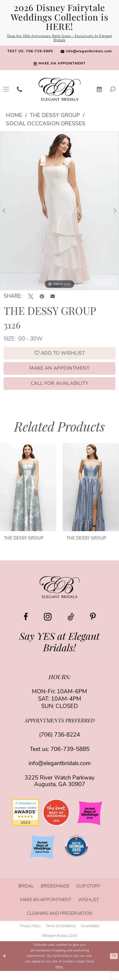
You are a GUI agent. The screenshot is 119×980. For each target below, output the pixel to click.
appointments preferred (60, 730)
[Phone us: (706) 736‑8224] (20, 91)
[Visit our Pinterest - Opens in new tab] (93, 626)
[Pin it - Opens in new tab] (42, 298)
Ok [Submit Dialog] (113, 965)
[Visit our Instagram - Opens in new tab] (48, 625)
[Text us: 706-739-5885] (30, 53)
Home (14, 117)
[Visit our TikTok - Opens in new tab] (71, 626)
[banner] (59, 91)
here (59, 976)
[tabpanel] (59, 212)
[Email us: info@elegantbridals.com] (86, 53)
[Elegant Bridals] (59, 596)
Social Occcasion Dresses (46, 126)
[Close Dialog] (5, 965)
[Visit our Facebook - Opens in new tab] (26, 626)
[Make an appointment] (59, 65)
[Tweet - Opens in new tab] (31, 298)
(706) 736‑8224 (59, 744)
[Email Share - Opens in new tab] (53, 298)
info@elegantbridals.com (60, 773)
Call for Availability (60, 391)
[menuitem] (30, 53)
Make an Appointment (59, 374)
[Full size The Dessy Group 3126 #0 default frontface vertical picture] (59, 212)
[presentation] (28, 496)
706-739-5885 (70, 758)
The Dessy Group (55, 117)
